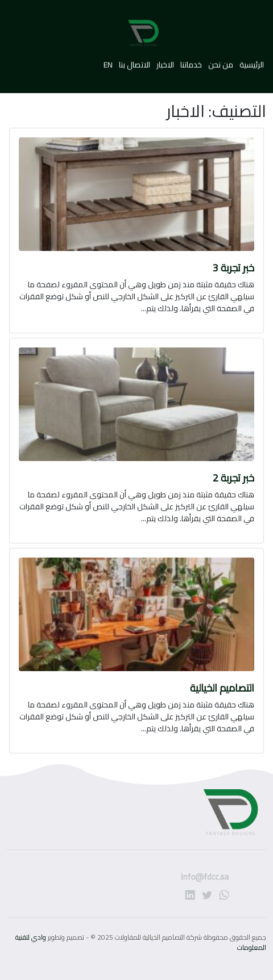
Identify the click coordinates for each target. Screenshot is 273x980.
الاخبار (164, 61)
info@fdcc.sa (170, 881)
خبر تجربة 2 (233, 478)
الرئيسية (251, 61)
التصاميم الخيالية (222, 688)
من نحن (220, 61)
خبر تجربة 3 (233, 268)
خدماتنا (190, 61)
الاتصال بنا (135, 61)
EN (108, 61)
